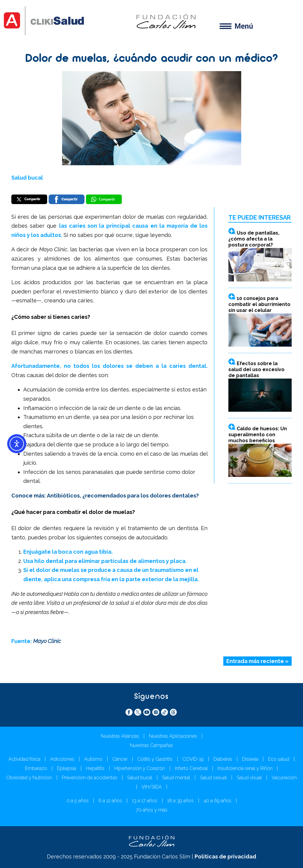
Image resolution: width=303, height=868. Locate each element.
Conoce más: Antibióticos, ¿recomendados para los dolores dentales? (105, 496)
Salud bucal (27, 178)
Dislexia (250, 759)
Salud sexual (213, 778)
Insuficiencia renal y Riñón (245, 768)
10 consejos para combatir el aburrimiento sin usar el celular (259, 304)
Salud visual (249, 778)
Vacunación (284, 778)
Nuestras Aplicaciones (173, 736)
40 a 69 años (217, 801)
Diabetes (223, 759)
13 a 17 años (145, 801)
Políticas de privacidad (225, 856)
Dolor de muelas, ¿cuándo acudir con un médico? (152, 59)
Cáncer (120, 759)
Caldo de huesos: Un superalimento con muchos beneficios (258, 435)
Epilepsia (67, 768)
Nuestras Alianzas (120, 736)
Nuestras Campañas (151, 745)
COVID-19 (193, 759)
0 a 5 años (78, 801)
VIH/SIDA (152, 787)
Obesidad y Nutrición (29, 778)
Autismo (93, 759)
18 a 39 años (180, 801)
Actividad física (24, 759)
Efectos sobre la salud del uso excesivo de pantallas (256, 369)
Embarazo (36, 768)
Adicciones (62, 759)
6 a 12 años (110, 801)
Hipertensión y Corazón (140, 768)
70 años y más (152, 810)
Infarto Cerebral (191, 768)
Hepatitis (95, 768)
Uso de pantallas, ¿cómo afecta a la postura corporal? (254, 239)
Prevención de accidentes (90, 778)
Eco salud (279, 759)
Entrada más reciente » (257, 661)
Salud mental (176, 778)
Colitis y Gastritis (155, 759)
